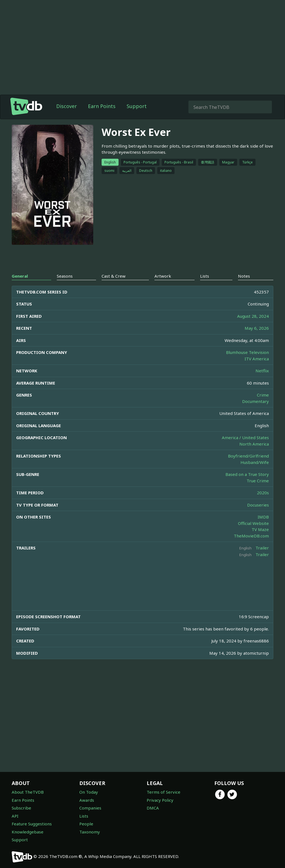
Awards (87, 800)
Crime (263, 395)
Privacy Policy (160, 800)
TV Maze (260, 529)
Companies (90, 808)
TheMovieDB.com (251, 536)
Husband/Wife (255, 462)
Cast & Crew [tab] (114, 276)
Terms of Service (164, 792)
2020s (263, 493)
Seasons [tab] (65, 276)
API (15, 816)
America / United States (245, 437)
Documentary (255, 401)
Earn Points (102, 106)
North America (254, 444)
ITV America (257, 359)
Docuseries (258, 505)
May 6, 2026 (257, 328)
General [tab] (20, 276)
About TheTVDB (28, 792)
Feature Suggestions (32, 824)
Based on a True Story (247, 474)
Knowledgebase (28, 832)
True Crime (258, 481)
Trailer (262, 548)
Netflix (262, 371)
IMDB (263, 517)
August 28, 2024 (253, 316)
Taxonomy (90, 832)
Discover (67, 106)
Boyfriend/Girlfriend (248, 456)
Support (137, 106)
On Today (89, 792)
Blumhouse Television (247, 352)
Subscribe (21, 808)
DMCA (153, 808)
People (86, 824)
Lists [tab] (205, 276)
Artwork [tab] (163, 276)
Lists (84, 816)
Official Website (253, 523)
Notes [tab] (244, 276)
